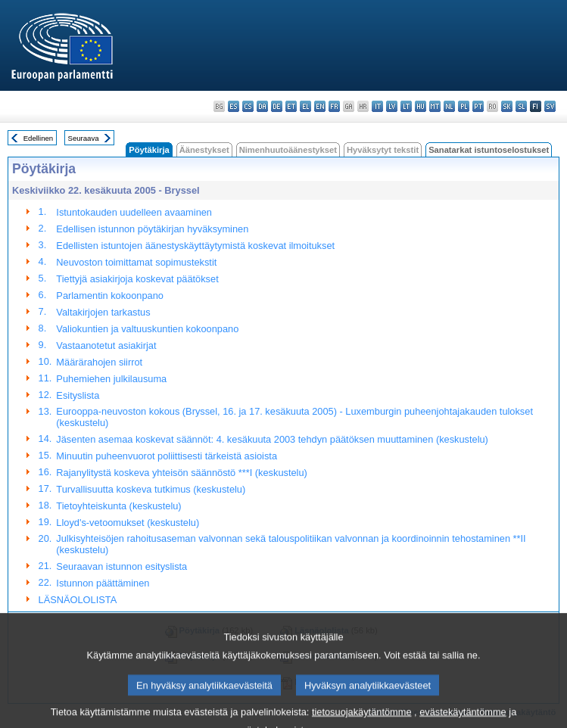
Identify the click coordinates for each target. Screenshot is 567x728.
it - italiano (377, 106)
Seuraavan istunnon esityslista (121, 566)
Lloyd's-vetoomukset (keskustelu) (128, 523)
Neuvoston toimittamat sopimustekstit (136, 262)
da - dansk (262, 106)
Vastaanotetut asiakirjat (106, 345)
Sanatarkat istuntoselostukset (489, 150)
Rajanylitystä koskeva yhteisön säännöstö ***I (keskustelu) (181, 473)
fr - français (334, 106)
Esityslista (78, 395)
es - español (234, 106)
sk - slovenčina (507, 106)
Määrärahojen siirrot (99, 362)
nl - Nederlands (449, 106)
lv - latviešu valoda (392, 106)
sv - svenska (550, 106)
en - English (320, 106)
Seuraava (84, 138)
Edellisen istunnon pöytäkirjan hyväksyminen (152, 229)
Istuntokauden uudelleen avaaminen (134, 212)
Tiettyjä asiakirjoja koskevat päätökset (137, 279)
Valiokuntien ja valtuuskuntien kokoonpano (147, 329)
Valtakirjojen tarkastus (103, 312)
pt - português (478, 106)
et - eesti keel (291, 106)
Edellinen (38, 138)
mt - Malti (435, 106)
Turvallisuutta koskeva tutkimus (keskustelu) (151, 489)
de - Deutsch (277, 106)
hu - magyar (421, 106)
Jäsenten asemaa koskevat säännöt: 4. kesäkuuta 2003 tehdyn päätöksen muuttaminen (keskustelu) (272, 439)
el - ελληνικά (305, 106)
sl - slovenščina (521, 106)
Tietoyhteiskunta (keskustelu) (118, 506)
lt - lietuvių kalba (406, 106)
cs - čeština (248, 106)
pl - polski (464, 106)
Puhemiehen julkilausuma (111, 379)
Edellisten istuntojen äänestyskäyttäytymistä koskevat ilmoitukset (195, 246)
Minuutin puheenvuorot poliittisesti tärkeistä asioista (167, 456)
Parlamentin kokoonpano (110, 296)
